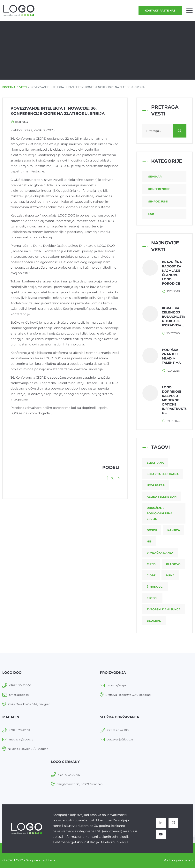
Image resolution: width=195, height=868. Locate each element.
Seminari (155, 177)
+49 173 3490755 (69, 775)
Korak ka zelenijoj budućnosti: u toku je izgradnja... (173, 317)
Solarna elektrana (163, 474)
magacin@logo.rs (21, 739)
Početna (9, 87)
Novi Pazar (156, 485)
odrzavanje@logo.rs (120, 739)
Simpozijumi (158, 201)
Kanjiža (174, 530)
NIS (149, 541)
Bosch (152, 530)
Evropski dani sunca (164, 609)
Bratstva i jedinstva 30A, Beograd (128, 695)
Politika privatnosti (178, 860)
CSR (151, 214)
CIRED (151, 564)
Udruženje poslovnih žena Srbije (160, 513)
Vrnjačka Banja (160, 553)
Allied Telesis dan (162, 497)
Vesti (23, 87)
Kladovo (173, 564)
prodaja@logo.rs (118, 685)
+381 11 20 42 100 (20, 685)
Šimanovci (155, 587)
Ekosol (152, 598)
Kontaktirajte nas (160, 11)
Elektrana (155, 463)
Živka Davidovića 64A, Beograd (29, 704)
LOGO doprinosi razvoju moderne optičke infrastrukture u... (177, 400)
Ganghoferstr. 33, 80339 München (79, 784)
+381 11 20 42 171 (19, 730)
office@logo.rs (19, 695)
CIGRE (151, 575)
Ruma (170, 575)
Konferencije (159, 189)
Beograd (154, 621)
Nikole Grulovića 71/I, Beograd (28, 749)
